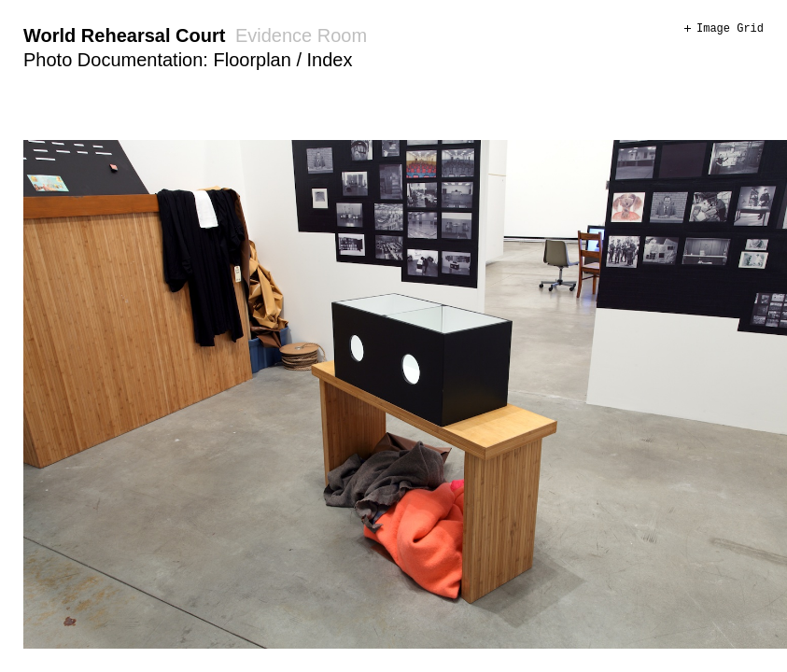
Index (330, 60)
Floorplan (252, 60)
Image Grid (730, 29)
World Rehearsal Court (124, 35)
